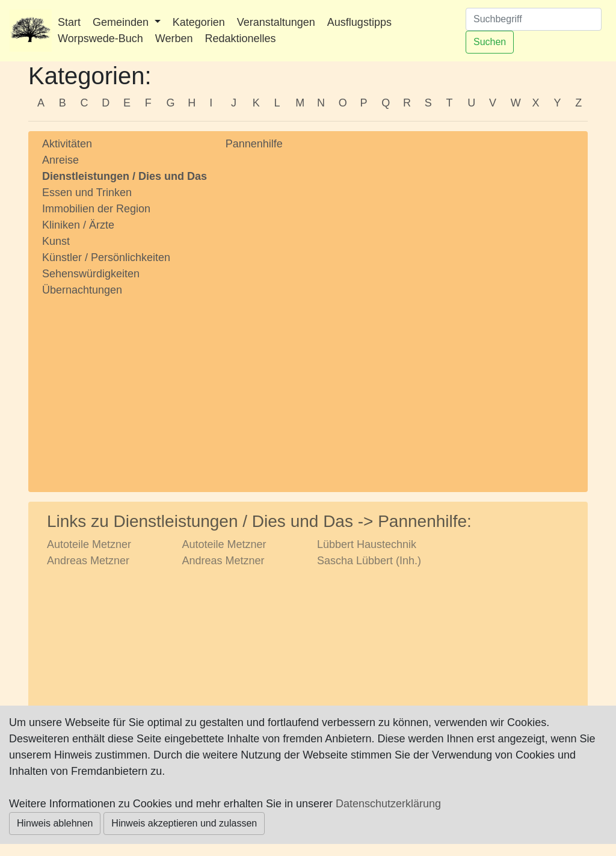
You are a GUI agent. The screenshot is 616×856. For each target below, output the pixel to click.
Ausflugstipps (359, 22)
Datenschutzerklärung (388, 804)
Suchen (490, 42)
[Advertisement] (125, 383)
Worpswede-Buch (100, 38)
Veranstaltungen (276, 22)
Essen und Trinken (87, 192)
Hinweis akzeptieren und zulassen (184, 823)
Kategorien (199, 22)
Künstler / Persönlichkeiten (106, 257)
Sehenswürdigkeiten (91, 274)
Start (69, 22)
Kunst (56, 241)
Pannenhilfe (254, 144)
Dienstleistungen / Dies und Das (125, 176)
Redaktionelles (240, 38)
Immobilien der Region (96, 209)
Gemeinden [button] (122, 22)
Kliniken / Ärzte (78, 225)
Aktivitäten (67, 144)
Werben (174, 38)
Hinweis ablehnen (55, 823)
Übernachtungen (82, 290)
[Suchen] (534, 19)
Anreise (60, 160)
